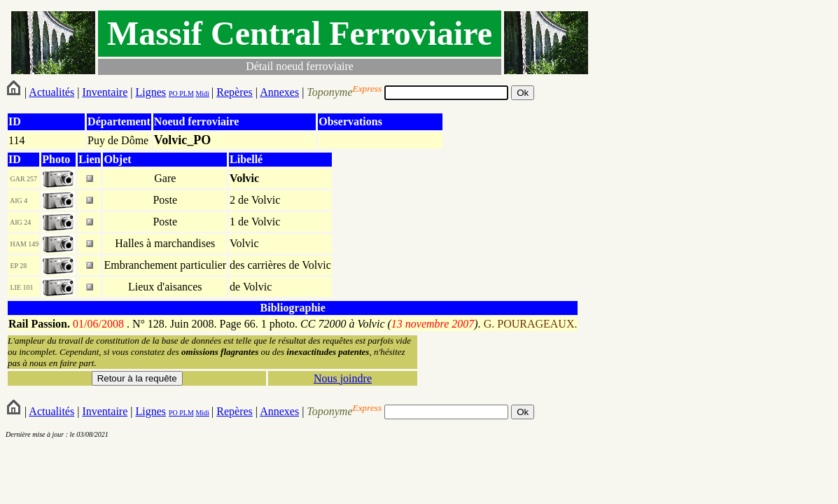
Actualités (51, 92)
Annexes (279, 92)
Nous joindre (343, 378)
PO (173, 93)
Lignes (151, 92)
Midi (202, 93)
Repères (235, 92)
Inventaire (105, 92)
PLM (186, 93)
